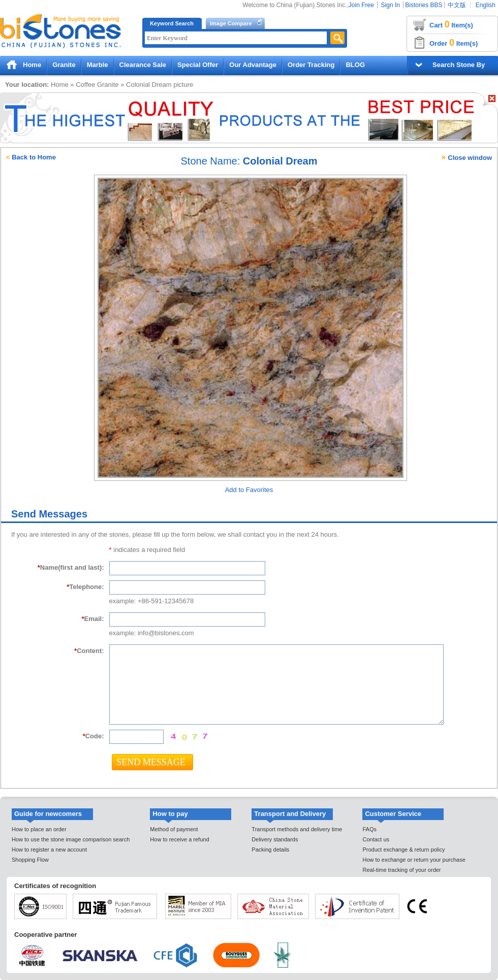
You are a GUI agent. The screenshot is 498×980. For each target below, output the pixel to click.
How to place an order (39, 829)
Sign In (391, 5)
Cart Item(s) (451, 24)
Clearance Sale (143, 65)
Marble (98, 65)
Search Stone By (459, 65)
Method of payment (174, 829)
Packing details (270, 850)
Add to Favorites (249, 490)
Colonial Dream (149, 85)
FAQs (369, 829)
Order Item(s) (454, 43)
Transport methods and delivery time (297, 829)
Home (32, 65)
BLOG (355, 65)
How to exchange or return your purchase (414, 860)
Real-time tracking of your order (401, 870)
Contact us (376, 839)
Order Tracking (311, 65)
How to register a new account (49, 850)
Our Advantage (253, 65)
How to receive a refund (179, 839)
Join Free (361, 5)
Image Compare (231, 23)
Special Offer (198, 65)
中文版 (457, 5)
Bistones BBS (424, 5)
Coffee (85, 85)
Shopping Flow (30, 860)
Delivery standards (275, 839)
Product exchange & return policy (403, 850)
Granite (64, 65)
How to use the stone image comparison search (71, 839)
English (486, 5)
